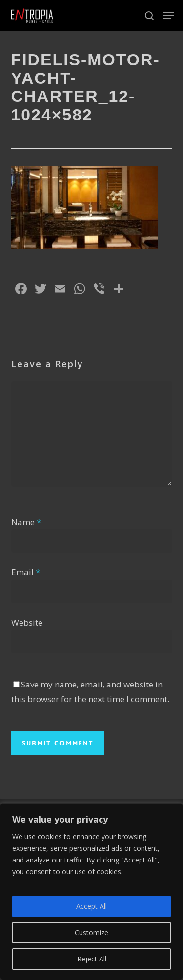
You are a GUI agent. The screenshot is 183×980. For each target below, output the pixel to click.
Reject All (92, 959)
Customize (91, 932)
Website (27, 622)
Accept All (91, 906)
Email (26, 572)
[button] (169, 16)
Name (26, 522)
